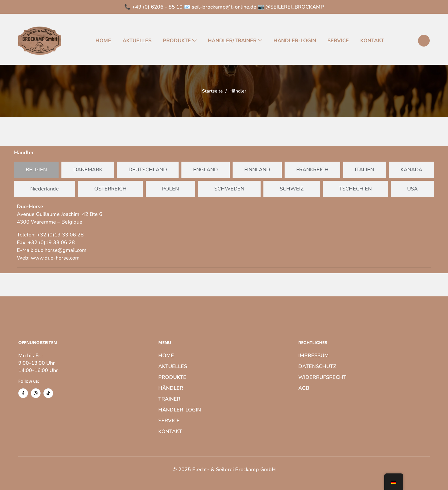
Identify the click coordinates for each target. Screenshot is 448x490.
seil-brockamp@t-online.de (224, 7)
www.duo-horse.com (55, 258)
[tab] (36, 170)
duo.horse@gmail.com (61, 250)
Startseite (212, 91)
